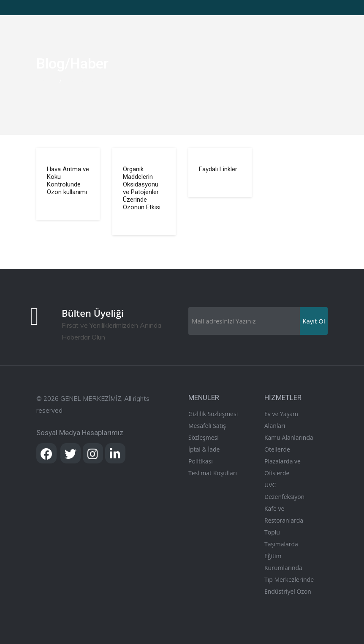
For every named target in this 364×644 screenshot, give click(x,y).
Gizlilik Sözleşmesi (213, 414)
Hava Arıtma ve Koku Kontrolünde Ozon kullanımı (68, 181)
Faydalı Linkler (218, 169)
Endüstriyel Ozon (288, 591)
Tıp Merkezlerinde (289, 580)
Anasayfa (47, 81)
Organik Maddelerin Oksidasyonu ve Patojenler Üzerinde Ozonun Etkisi (142, 188)
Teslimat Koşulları (213, 473)
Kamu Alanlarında (289, 437)
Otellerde (277, 449)
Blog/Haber (76, 81)
